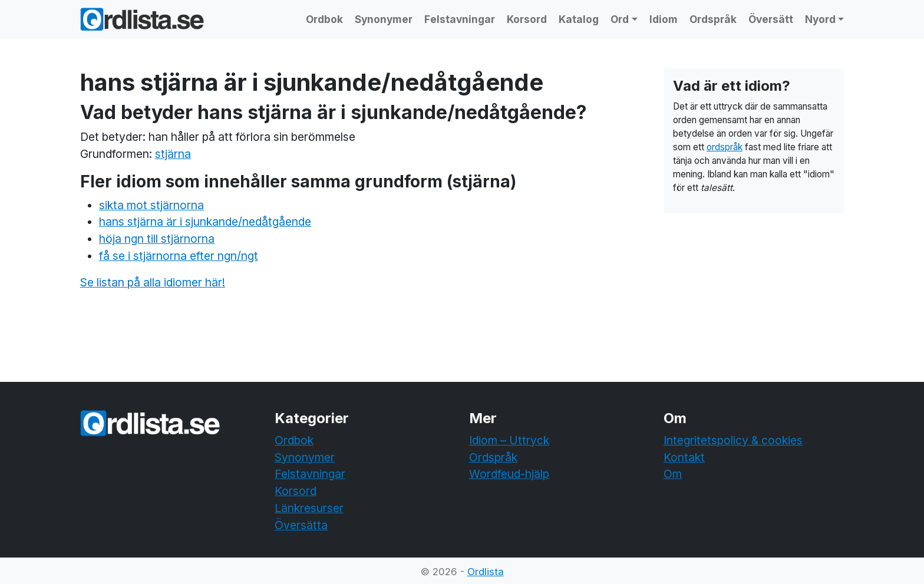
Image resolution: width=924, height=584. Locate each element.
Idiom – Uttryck (509, 440)
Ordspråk (713, 19)
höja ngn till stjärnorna (157, 239)
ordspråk (725, 147)
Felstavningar (460, 19)
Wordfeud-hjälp (509, 474)
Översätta (301, 525)
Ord (620, 19)
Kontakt (684, 457)
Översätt (771, 19)
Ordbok (324, 19)
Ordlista (486, 572)
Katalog (579, 19)
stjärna (173, 154)
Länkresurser (309, 508)
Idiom (664, 19)
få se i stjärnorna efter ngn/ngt (179, 256)
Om (673, 474)
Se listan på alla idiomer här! (153, 282)
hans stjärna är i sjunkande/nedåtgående (205, 222)
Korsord (527, 19)
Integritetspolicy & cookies (733, 440)
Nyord (820, 19)
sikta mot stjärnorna (151, 205)
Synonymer (384, 19)
